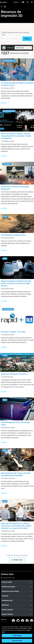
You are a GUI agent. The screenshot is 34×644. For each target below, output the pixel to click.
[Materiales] (17, 605)
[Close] (32, 624)
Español (16, 2)
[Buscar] (27, 39)
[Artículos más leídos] (17, 587)
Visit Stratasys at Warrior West (13, 235)
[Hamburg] (32, 2)
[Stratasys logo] (4, 2)
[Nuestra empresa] (17, 614)
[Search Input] (12, 39)
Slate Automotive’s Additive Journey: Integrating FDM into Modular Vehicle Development (16, 136)
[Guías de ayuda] (17, 582)
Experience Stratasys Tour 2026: (14, 374)
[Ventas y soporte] (17, 610)
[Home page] (4, 7)
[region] (17, 633)
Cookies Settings (17, 636)
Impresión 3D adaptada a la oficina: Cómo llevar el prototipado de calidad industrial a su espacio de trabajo (16, 526)
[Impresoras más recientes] (17, 591)
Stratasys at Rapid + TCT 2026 (13, 332)
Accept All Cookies (17, 641)
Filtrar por (11, 48)
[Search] (27, 2)
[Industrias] (17, 596)
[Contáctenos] (23, 2)
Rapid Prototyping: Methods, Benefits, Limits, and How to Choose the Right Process (16, 283)
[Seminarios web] (17, 600)
